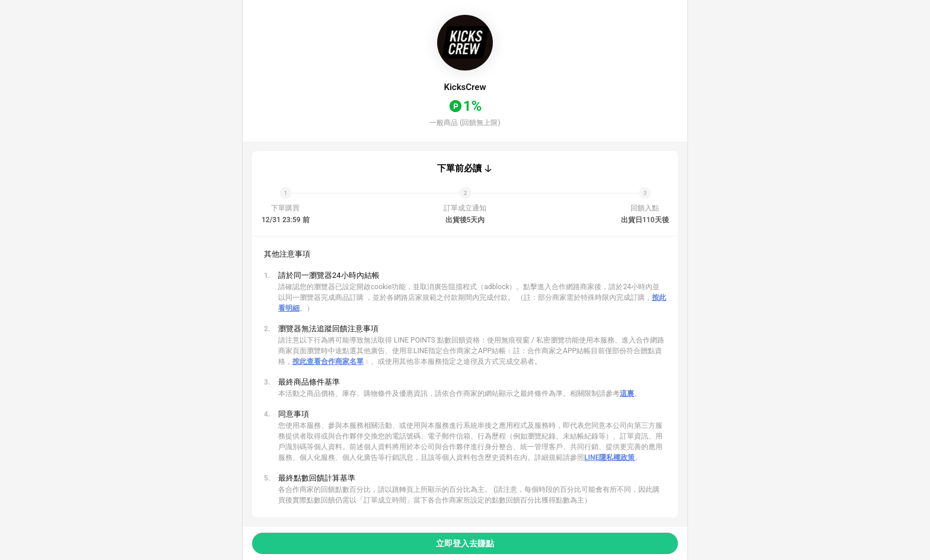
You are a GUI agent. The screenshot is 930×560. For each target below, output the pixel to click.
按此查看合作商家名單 (328, 361)
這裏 (627, 393)
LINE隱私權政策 (609, 457)
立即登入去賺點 (465, 543)
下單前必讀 (459, 168)
